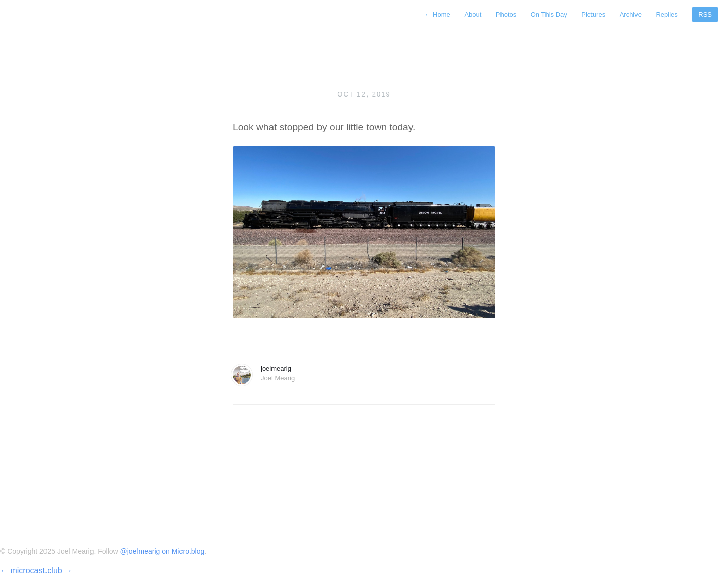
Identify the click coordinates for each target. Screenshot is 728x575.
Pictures (593, 14)
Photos (506, 14)
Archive (631, 14)
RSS (705, 14)
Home (438, 14)
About (473, 14)
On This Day (549, 14)
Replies (667, 14)
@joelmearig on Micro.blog (163, 551)
